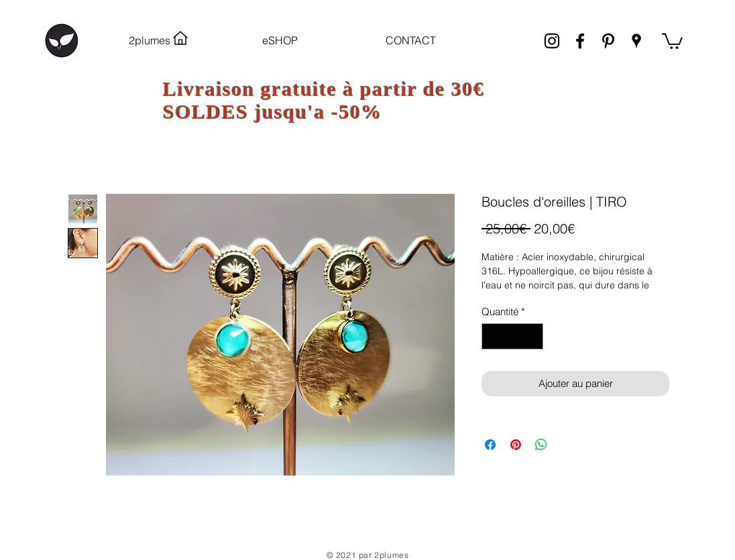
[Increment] (533, 336)
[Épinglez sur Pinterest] (516, 445)
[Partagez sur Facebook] (490, 445)
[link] (672, 40)
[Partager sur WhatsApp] (541, 445)
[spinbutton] (513, 336)
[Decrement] (493, 336)
